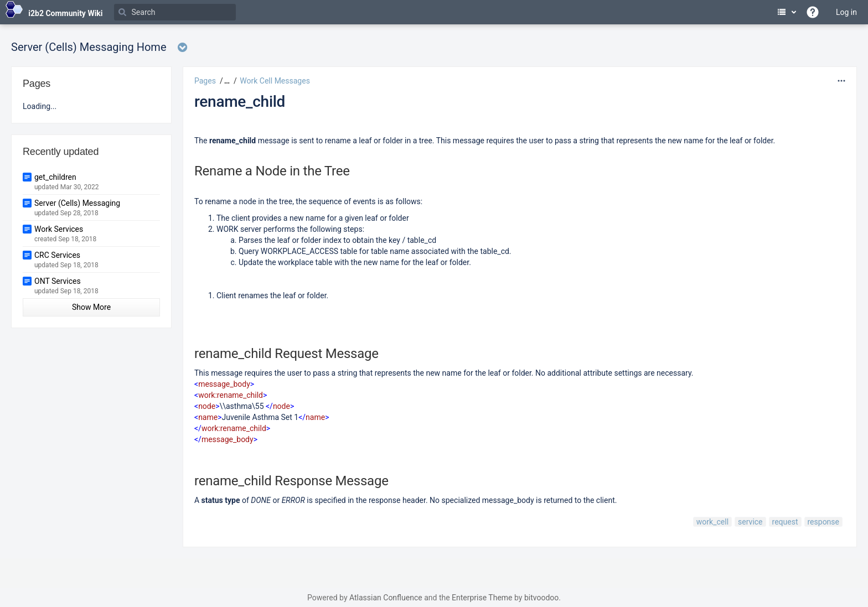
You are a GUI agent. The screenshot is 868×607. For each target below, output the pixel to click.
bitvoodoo (541, 598)
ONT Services (58, 281)
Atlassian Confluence (386, 598)
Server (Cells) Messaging (77, 203)
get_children (55, 177)
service (750, 522)
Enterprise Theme (482, 598)
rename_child (240, 102)
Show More (91, 307)
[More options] (841, 81)
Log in (846, 12)
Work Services (59, 229)
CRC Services (57, 255)
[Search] (175, 12)
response (824, 522)
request (785, 522)
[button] (226, 81)
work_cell (712, 522)
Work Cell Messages (275, 81)
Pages (205, 81)
